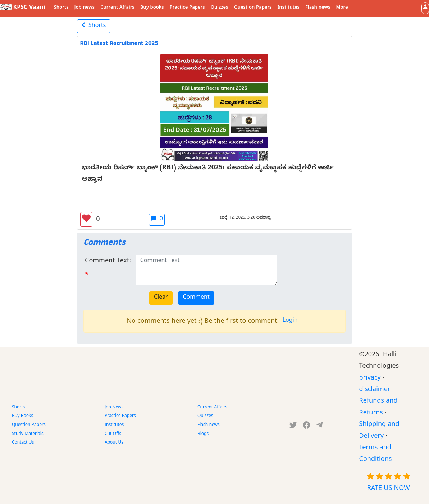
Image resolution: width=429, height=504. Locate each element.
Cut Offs (113, 434)
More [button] (342, 8)
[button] (425, 8)
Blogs (203, 434)
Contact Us (23, 443)
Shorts (61, 8)
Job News (114, 408)
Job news (85, 8)
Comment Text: (108, 262)
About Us (114, 443)
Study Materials (28, 434)
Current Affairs (117, 8)
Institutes (289, 8)
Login (290, 321)
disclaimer (375, 390)
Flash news (318, 8)
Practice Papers (187, 8)
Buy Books (22, 416)
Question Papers (253, 8)
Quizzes (220, 8)
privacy (370, 379)
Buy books (152, 8)
